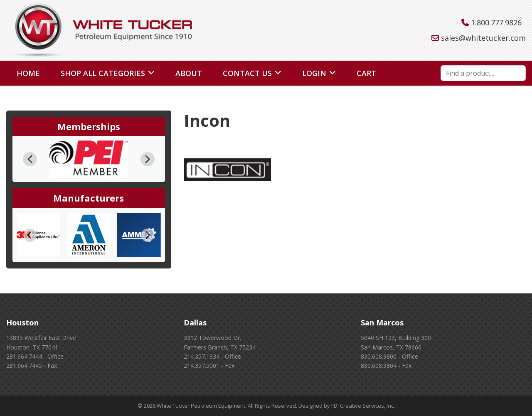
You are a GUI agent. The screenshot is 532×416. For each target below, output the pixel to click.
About (189, 73)
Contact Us (247, 73)
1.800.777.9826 (496, 22)
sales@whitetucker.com (483, 38)
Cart (366, 73)
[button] (30, 159)
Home (28, 73)
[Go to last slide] (30, 235)
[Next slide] (148, 235)
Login (314, 73)
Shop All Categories (103, 73)
